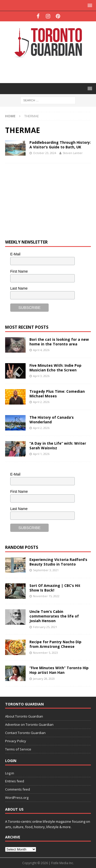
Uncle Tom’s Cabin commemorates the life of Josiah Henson (54, 616)
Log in (10, 773)
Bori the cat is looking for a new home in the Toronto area (59, 342)
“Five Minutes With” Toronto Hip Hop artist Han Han (59, 670)
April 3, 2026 (41, 376)
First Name (19, 271)
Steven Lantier (73, 153)
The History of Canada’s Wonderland (52, 420)
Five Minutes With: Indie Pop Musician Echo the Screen (55, 368)
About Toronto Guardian (24, 716)
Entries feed (15, 781)
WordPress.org (17, 798)
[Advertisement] (51, 70)
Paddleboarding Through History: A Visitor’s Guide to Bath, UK (60, 145)
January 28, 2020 (44, 679)
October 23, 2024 (45, 153)
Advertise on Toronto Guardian (29, 724)
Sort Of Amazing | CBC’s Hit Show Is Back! (55, 588)
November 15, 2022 (46, 596)
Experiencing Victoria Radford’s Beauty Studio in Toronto (58, 562)
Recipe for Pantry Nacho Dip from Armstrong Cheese (55, 644)
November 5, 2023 (45, 653)
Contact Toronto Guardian (25, 733)
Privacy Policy (16, 741)
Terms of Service (18, 749)
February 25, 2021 (45, 627)
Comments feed (18, 789)
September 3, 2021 (46, 570)
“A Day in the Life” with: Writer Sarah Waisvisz (58, 446)
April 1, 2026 (41, 454)
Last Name (19, 288)
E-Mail (15, 254)
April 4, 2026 (41, 350)
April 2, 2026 (41, 402)
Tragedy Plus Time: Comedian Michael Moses (57, 394)
